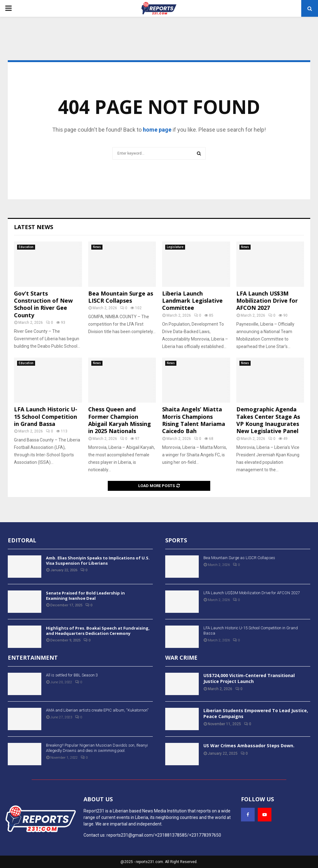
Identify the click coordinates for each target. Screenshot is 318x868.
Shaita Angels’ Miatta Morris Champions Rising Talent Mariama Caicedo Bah (194, 420)
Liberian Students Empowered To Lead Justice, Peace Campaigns (256, 713)
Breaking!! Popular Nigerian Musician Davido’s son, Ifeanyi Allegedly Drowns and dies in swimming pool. (97, 748)
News (97, 247)
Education (26, 247)
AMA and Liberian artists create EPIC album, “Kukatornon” (97, 710)
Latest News (34, 227)
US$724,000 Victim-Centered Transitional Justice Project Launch (249, 678)
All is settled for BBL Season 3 (72, 675)
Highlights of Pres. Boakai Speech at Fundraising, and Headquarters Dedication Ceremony (98, 631)
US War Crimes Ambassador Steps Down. (249, 746)
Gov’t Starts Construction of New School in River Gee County (43, 304)
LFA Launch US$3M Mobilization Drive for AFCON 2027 (267, 301)
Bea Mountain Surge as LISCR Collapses (121, 297)
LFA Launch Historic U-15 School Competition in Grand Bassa (46, 416)
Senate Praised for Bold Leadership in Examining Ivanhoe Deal (85, 596)
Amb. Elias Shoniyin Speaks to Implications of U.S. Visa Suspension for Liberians (98, 561)
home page (157, 130)
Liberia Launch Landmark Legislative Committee (192, 301)
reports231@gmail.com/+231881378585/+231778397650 (164, 835)
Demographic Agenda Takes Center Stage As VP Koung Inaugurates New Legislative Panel (268, 420)
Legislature (175, 247)
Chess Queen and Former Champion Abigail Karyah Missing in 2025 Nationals (120, 420)
